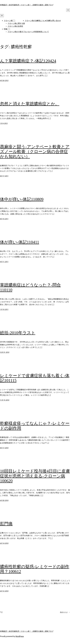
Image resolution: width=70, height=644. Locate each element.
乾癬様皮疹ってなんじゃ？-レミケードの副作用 (35, 426)
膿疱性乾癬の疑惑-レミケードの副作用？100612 (35, 569)
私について (43, 21)
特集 (6, 29)
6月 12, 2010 (4, 591)
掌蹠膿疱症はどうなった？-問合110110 (30, 287)
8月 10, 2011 (4, 219)
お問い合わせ (56, 21)
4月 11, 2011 (4, 262)
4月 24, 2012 (4, 81)
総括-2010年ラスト (18, 333)
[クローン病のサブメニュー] (14, 21)
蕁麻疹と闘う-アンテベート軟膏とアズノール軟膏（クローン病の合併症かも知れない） (35, 152)
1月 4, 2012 (4, 123)
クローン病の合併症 (15, 26)
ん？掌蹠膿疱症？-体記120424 (28, 61)
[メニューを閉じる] (2, 16)
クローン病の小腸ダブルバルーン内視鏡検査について (28, 32)
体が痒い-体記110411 (20, 242)
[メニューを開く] (68, 10)
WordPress (20, 636)
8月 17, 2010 (4, 448)
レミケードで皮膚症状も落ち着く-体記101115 (35, 378)
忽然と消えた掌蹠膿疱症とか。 (30, 104)
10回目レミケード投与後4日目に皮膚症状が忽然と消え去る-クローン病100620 (35, 476)
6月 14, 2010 (4, 543)
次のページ (65, 612)
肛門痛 (6, 524)
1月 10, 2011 (4, 309)
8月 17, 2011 (4, 176)
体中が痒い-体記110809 (22, 199)
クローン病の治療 (32, 21)
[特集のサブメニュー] (9, 29)
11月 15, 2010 (5, 400)
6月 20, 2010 (4, 500)
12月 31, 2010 (5, 352)
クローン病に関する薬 (16, 23)
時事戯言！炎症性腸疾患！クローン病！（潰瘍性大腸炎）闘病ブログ (27, 5)
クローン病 (8, 21)
